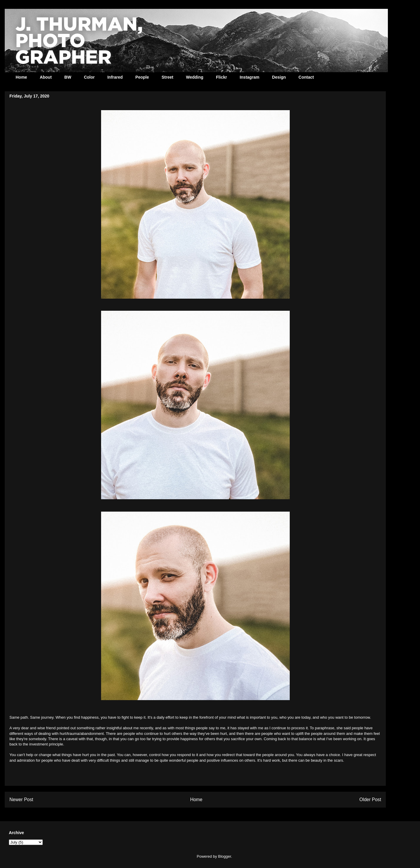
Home (21, 77)
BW (68, 77)
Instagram (249, 77)
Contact (306, 77)
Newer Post (21, 800)
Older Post (370, 800)
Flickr (221, 77)
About (46, 77)
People (142, 77)
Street (167, 77)
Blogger (225, 856)
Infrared (115, 77)
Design (279, 77)
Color (89, 77)
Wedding (195, 77)
